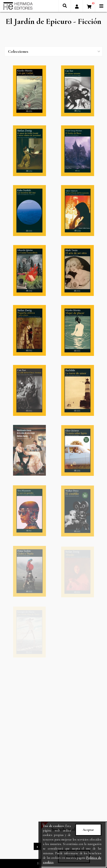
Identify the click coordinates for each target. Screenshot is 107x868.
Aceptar (88, 830)
